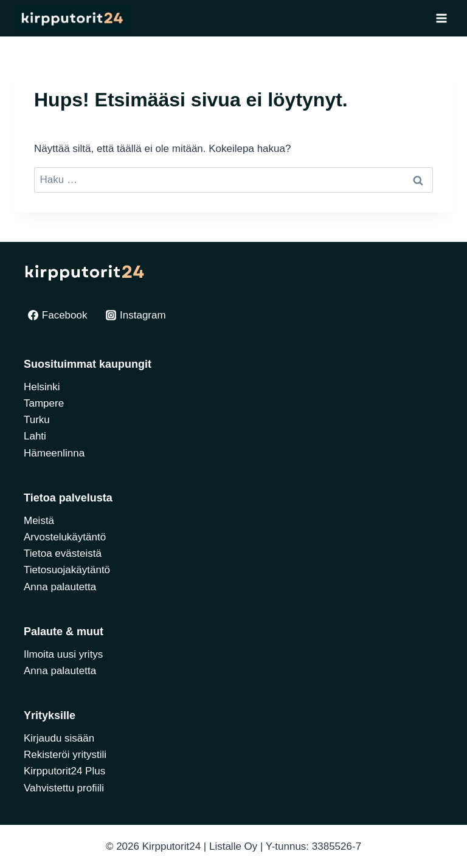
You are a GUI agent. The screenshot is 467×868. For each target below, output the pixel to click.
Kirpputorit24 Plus (64, 771)
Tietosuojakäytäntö (67, 570)
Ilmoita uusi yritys (63, 654)
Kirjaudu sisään (59, 738)
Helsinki (42, 387)
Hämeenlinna (54, 453)
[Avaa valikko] (441, 18)
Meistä (39, 521)
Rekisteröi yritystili (65, 755)
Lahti (35, 436)
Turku (37, 420)
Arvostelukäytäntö (65, 537)
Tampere (44, 403)
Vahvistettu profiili (64, 788)
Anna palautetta (60, 587)
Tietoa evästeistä (63, 553)
